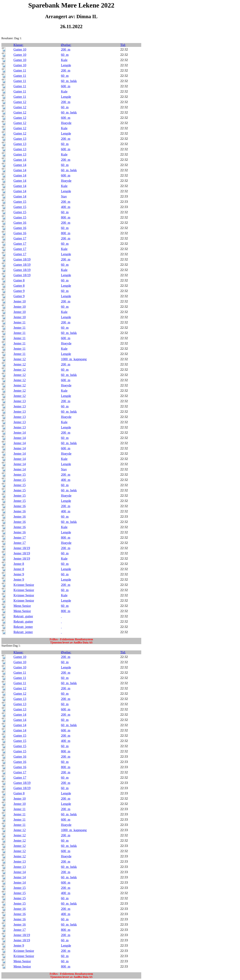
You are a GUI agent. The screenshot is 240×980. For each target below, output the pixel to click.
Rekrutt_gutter (23, 616)
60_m (65, 55)
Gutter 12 (20, 102)
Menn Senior (22, 606)
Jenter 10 (20, 301)
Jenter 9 (19, 574)
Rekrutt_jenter (23, 627)
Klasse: (18, 45)
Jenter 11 (19, 322)
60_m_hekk (69, 81)
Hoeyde (66, 123)
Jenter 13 (20, 401)
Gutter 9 (19, 291)
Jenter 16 (20, 506)
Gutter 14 (20, 160)
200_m (66, 49)
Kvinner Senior (24, 585)
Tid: (123, 45)
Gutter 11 (20, 70)
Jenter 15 (20, 475)
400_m (66, 207)
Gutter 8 (19, 280)
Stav (64, 196)
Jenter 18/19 (22, 548)
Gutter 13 (20, 139)
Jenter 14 (20, 433)
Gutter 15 (20, 202)
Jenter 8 (19, 564)
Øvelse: (66, 45)
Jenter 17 (20, 537)
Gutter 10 (20, 49)
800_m (66, 217)
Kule (64, 60)
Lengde (66, 65)
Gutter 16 (20, 223)
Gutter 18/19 (22, 259)
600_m (66, 86)
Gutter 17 (20, 238)
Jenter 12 (20, 359)
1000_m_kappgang (74, 359)
